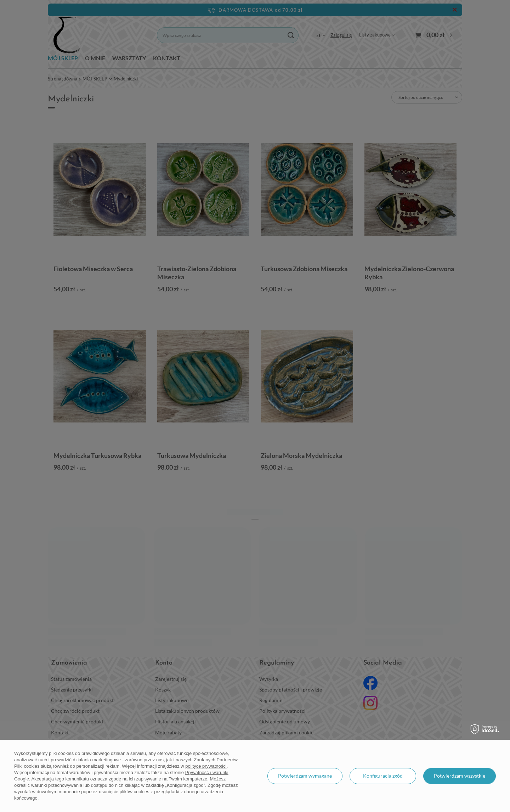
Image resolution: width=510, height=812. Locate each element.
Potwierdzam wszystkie (460, 776)
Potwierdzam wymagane (305, 776)
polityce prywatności (206, 766)
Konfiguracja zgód (383, 776)
